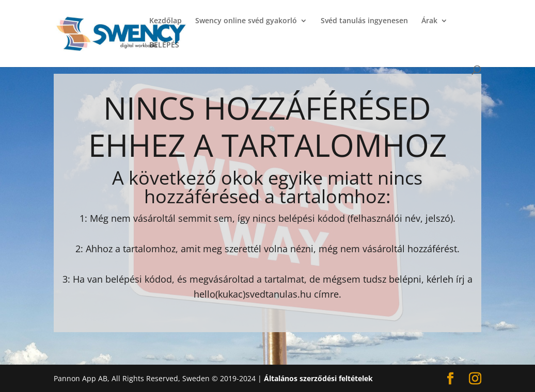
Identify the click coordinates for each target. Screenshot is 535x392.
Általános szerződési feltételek (318, 378)
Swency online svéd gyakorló (246, 21)
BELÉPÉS (164, 45)
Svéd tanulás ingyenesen (364, 21)
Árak (429, 21)
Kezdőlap (166, 21)
